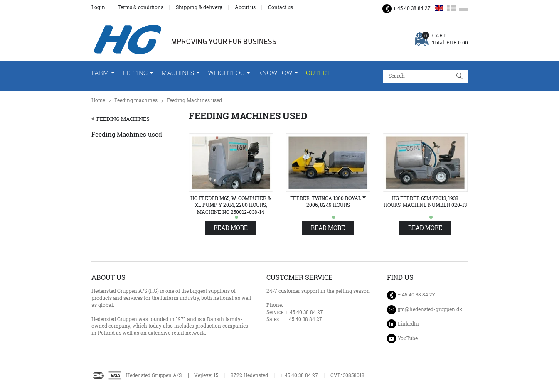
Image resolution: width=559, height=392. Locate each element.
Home (98, 100)
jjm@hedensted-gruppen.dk (430, 309)
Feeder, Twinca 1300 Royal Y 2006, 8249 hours (328, 202)
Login (98, 7)
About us (245, 7)
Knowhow (275, 73)
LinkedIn (408, 324)
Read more (231, 228)
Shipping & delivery (199, 7)
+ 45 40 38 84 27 (412, 8)
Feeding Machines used (194, 100)
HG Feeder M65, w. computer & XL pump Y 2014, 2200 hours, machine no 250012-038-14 (231, 205)
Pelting (135, 73)
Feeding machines (136, 100)
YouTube (408, 338)
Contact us (281, 7)
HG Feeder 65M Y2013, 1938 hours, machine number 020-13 (425, 202)
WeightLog (226, 73)
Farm (100, 73)
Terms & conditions (140, 7)
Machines (178, 73)
